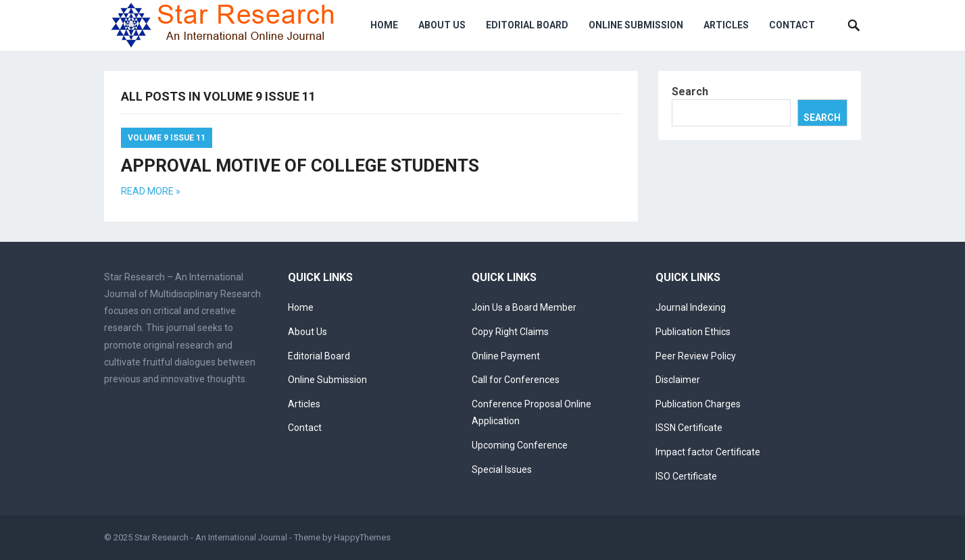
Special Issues (502, 469)
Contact (792, 25)
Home (384, 25)
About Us (442, 25)
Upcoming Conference (520, 445)
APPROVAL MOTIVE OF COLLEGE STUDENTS (300, 166)
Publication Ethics (693, 332)
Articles (726, 25)
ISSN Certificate (689, 428)
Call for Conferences (516, 380)
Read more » (151, 191)
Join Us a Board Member (524, 307)
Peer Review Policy (696, 356)
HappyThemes (362, 537)
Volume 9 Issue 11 (167, 138)
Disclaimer (678, 380)
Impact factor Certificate (708, 452)
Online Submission (636, 25)
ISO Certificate (686, 476)
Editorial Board (527, 25)
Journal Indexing (691, 307)
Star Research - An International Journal (211, 537)
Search (690, 92)
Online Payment (506, 356)
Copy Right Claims (510, 332)
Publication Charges (698, 404)
